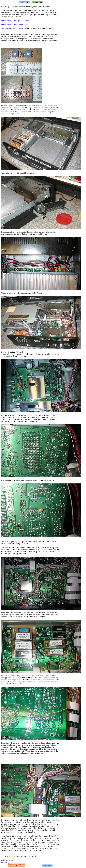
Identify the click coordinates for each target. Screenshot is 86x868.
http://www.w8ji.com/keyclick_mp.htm (15, 21)
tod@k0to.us (5, 862)
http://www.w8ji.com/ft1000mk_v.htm (15, 25)
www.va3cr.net (18, 29)
